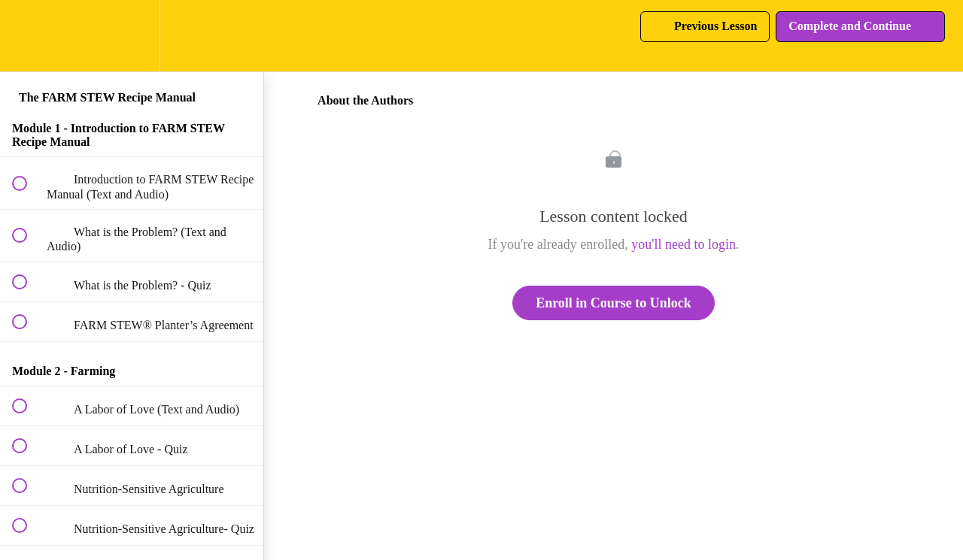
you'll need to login (684, 244)
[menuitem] (132, 36)
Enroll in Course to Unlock (614, 303)
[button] (28, 36)
